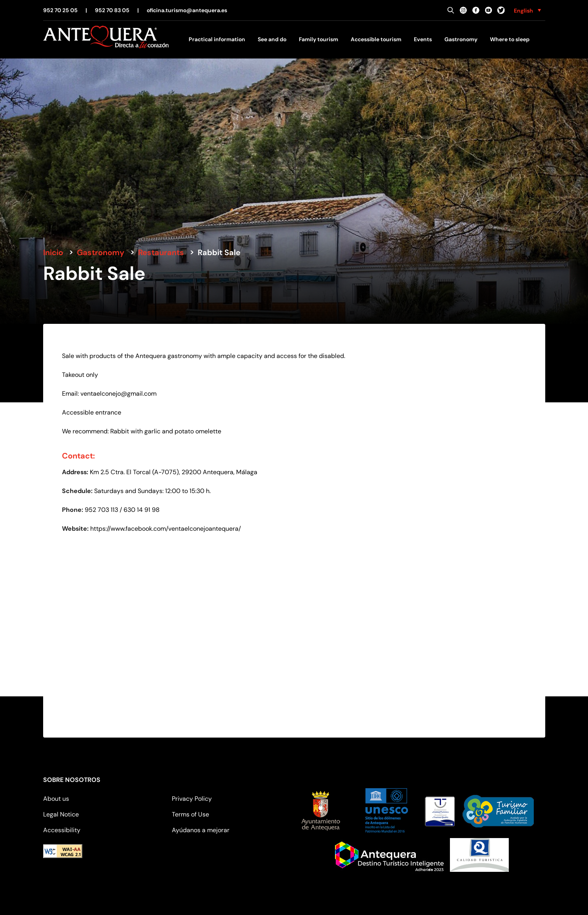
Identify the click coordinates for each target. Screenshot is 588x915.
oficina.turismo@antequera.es (187, 10)
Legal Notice (61, 814)
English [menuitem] (523, 11)
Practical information (217, 39)
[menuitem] (527, 10)
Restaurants (161, 252)
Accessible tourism (376, 39)
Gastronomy (461, 39)
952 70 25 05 (60, 10)
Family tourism (319, 39)
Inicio (53, 252)
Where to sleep (510, 39)
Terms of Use (190, 814)
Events (423, 39)
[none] (527, 10)
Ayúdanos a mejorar (201, 830)
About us (56, 799)
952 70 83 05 (112, 10)
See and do (272, 39)
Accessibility (62, 830)
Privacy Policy (192, 799)
